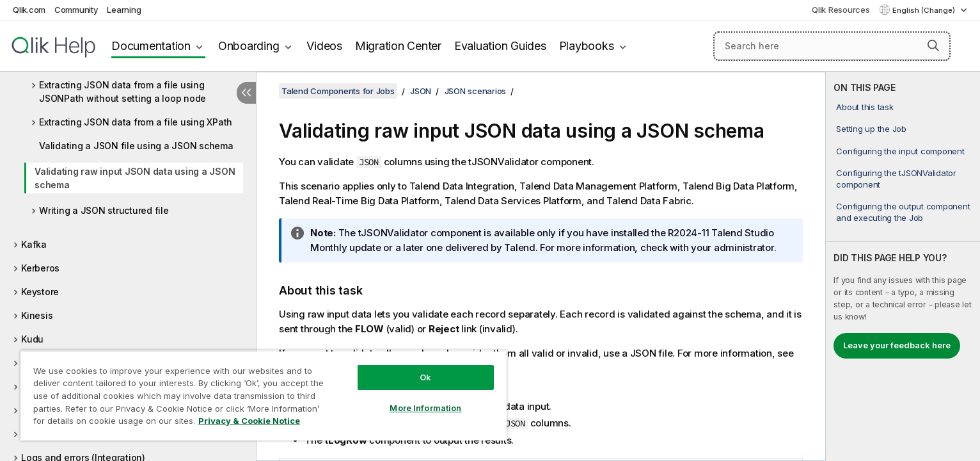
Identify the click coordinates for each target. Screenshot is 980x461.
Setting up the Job (871, 129)
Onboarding (249, 46)
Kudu (32, 339)
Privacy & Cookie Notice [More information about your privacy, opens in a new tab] (249, 421)
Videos (324, 46)
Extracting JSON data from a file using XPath (136, 122)
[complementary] (903, 266)
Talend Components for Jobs (338, 91)
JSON (421, 91)
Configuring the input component (900, 151)
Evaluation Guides (500, 46)
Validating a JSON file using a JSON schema (136, 146)
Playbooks (587, 46)
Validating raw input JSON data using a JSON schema (135, 178)
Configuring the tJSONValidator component (896, 179)
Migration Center (398, 46)
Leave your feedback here (897, 345)
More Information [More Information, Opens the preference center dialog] (425, 408)
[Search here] (832, 46)
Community (76, 10)
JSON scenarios (476, 91)
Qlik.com (29, 10)
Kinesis (37, 315)
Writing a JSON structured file (104, 210)
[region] (264, 395)
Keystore (40, 292)
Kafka (34, 244)
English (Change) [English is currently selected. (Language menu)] (925, 10)
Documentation (151, 46)
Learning (124, 10)
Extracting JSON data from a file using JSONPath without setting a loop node (122, 92)
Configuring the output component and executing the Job (903, 212)
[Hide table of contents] (246, 93)
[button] (933, 45)
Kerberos (40, 268)
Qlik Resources (841, 10)
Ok (425, 377)
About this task (865, 107)
